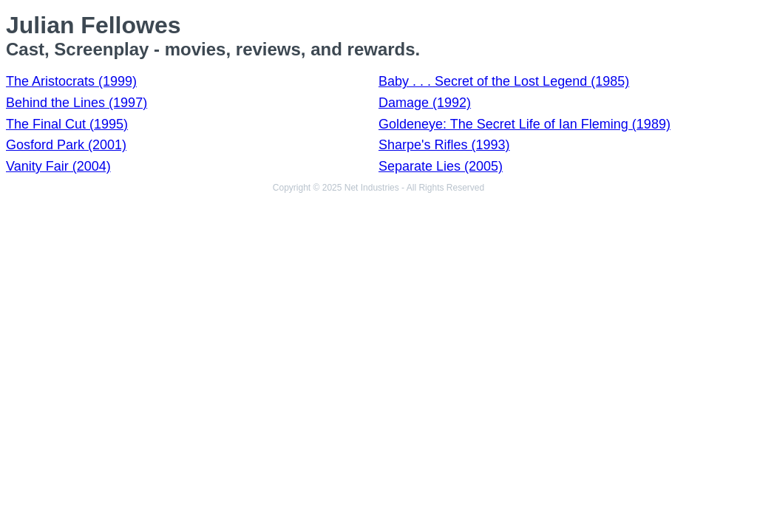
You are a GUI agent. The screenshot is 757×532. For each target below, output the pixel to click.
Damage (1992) (425, 103)
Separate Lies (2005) (441, 166)
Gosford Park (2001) (66, 145)
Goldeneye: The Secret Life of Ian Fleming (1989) (525, 124)
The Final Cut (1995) (67, 124)
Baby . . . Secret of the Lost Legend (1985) (504, 81)
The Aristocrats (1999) (71, 81)
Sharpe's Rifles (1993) (444, 145)
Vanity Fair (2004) (58, 166)
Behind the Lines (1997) (77, 103)
